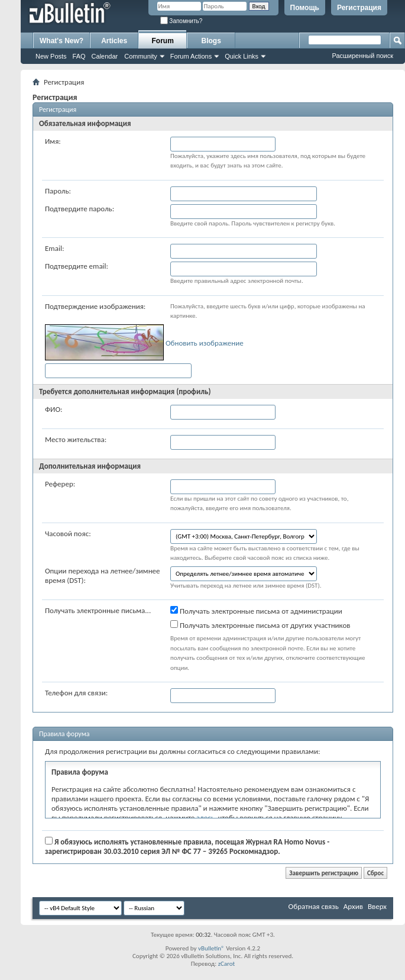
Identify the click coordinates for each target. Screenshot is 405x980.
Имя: (53, 141)
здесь (205, 818)
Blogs (211, 41)
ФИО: (54, 409)
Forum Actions (191, 56)
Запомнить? (182, 21)
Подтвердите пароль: (80, 209)
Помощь (305, 8)
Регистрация (359, 8)
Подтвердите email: (77, 266)
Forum (163, 41)
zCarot (227, 964)
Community (141, 56)
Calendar (105, 56)
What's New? (61, 41)
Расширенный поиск (362, 56)
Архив (353, 906)
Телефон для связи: (76, 693)
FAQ (79, 56)
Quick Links (242, 56)
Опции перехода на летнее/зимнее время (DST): (103, 576)
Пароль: (58, 191)
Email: (54, 248)
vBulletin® (211, 948)
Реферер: (60, 484)
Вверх (377, 906)
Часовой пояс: (68, 533)
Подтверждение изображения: (95, 306)
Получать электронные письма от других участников (260, 625)
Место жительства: (76, 439)
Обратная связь (314, 906)
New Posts (51, 56)
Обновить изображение (205, 343)
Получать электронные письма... (98, 610)
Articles (114, 41)
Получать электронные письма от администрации (256, 611)
